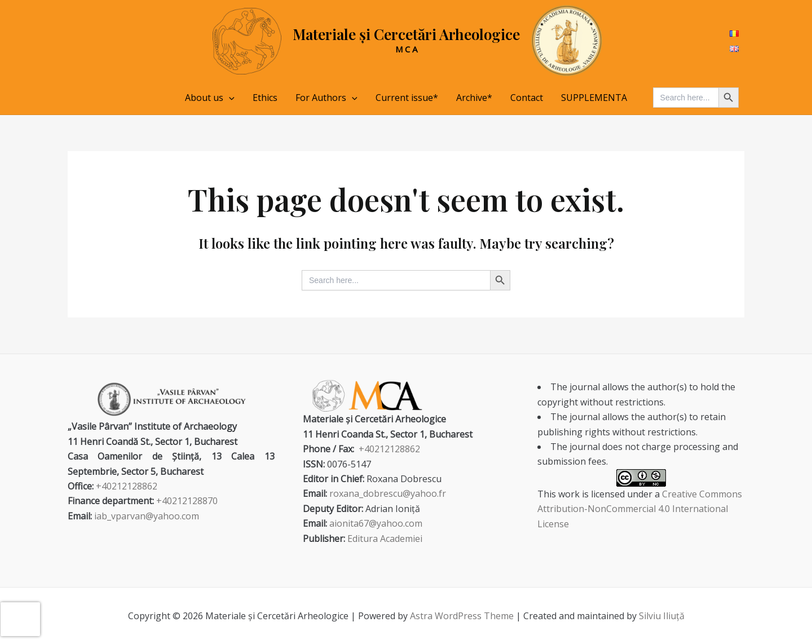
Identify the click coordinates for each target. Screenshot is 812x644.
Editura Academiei (385, 539)
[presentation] (20, 619)
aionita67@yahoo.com (376, 523)
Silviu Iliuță (662, 616)
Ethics (265, 98)
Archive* (474, 98)
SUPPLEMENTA (594, 98)
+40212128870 (187, 501)
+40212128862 (127, 486)
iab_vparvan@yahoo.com (147, 516)
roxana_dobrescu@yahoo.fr (388, 493)
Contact (527, 98)
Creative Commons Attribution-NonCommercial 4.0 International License (640, 509)
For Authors (326, 98)
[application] (229, 98)
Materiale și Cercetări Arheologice (406, 34)
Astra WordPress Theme (462, 616)
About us (210, 98)
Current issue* (407, 98)
